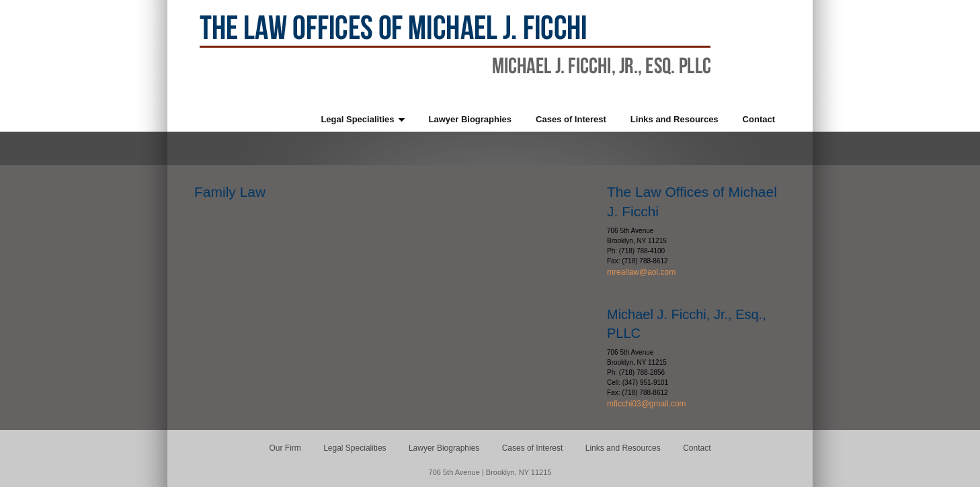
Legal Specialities (355, 448)
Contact (697, 448)
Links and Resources (623, 448)
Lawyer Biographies (444, 448)
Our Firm (285, 448)
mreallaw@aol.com (641, 272)
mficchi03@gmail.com (647, 404)
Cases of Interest (533, 448)
